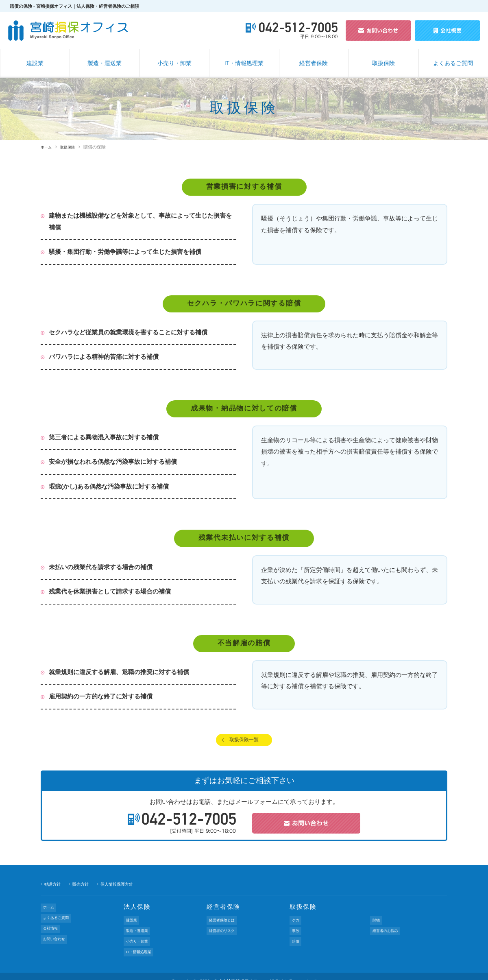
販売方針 (83, 888)
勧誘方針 (53, 888)
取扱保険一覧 (244, 742)
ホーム (47, 147)
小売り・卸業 (174, 63)
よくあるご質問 (453, 63)
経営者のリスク (224, 930)
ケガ (296, 923)
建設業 (35, 63)
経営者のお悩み (388, 930)
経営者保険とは (224, 923)
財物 (377, 923)
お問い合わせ (56, 931)
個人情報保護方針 (122, 888)
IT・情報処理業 (244, 63)
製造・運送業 (105, 63)
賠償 (296, 937)
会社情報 (52, 924)
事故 (296, 930)
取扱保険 (383, 63)
